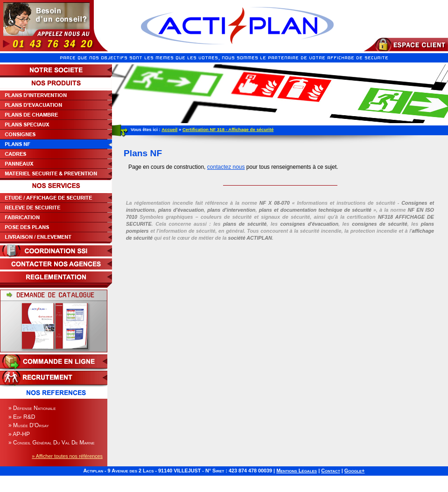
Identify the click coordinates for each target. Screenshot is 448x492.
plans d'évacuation (181, 210)
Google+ (355, 471)
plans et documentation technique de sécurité (315, 210)
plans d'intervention (231, 210)
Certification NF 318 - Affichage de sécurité (228, 129)
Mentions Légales (297, 471)
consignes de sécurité (380, 224)
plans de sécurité (245, 224)
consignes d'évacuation (309, 224)
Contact (331, 471)
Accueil (169, 129)
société (250, 238)
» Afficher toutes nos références (67, 456)
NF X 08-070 (275, 203)
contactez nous (226, 167)
